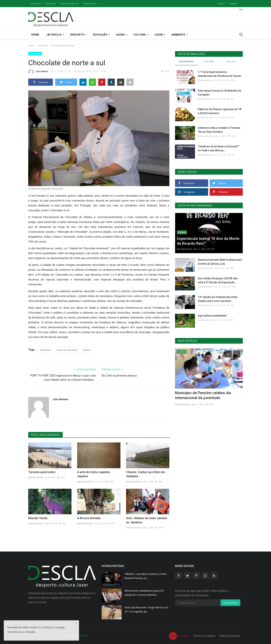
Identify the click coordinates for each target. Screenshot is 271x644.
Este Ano (231, 61)
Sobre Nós (51, 3)
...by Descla (42, 45)
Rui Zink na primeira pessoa (119, 376)
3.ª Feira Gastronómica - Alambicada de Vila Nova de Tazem (220, 74)
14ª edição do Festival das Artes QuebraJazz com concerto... (218, 299)
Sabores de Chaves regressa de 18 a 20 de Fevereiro (219, 111)
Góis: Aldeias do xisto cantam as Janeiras (147, 520)
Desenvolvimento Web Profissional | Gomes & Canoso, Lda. (220, 262)
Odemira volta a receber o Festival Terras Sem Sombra (219, 130)
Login (221, 3)
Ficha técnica (90, 3)
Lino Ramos (38, 72)
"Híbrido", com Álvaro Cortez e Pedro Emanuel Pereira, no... (145, 576)
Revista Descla (36, 477)
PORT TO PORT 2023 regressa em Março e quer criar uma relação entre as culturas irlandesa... (63, 378)
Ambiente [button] (180, 34)
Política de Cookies (230, 636)
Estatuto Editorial (70, 3)
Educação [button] (102, 34)
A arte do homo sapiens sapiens (94, 474)
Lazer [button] (160, 34)
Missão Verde (38, 518)
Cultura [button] (141, 34)
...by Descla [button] (55, 34)
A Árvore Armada (89, 518)
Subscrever (230, 603)
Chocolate (45, 350)
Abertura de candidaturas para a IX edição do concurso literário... (144, 593)
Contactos (35, 3)
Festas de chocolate (67, 350)
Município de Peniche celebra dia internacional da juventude (203, 395)
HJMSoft (83, 636)
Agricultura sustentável (212, 316)
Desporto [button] (78, 34)
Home (35, 34)
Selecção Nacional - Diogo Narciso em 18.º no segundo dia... (146, 610)
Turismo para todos (42, 472)
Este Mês (209, 61)
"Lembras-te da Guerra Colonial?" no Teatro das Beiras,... (219, 148)
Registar (234, 3)
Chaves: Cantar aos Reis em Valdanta (146, 474)
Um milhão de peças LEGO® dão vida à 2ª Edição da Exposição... (218, 280)
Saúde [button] (122, 34)
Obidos (87, 350)
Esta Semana (186, 61)
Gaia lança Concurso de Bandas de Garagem (219, 93)
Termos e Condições (204, 636)
